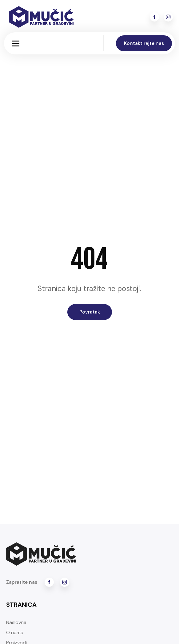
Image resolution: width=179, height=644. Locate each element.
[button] (16, 43)
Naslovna (16, 622)
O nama (15, 632)
